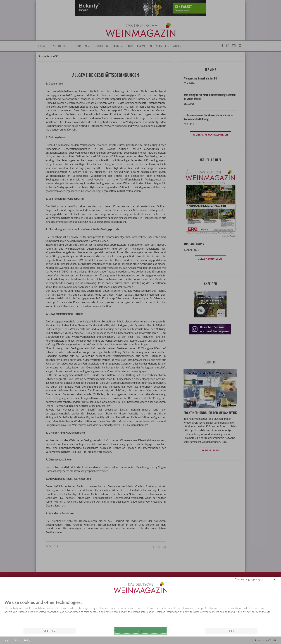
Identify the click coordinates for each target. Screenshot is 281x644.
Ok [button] (140, 631)
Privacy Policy (23, 640)
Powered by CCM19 (266, 640)
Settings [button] (50, 631)
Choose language (245, 579)
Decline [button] (231, 631)
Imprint (8, 640)
